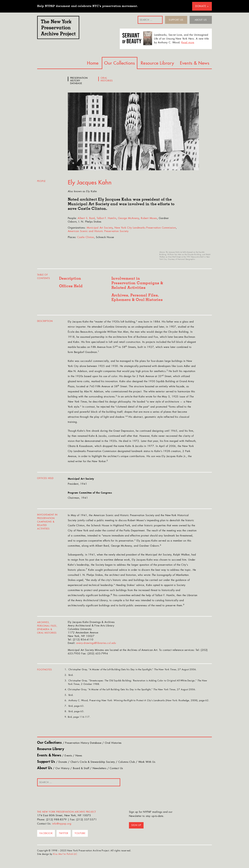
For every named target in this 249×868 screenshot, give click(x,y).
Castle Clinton (86, 237)
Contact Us (116, 768)
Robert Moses (149, 218)
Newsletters (99, 768)
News (79, 756)
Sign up (136, 825)
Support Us (176, 20)
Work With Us (147, 762)
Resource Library (157, 63)
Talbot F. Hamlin (106, 218)
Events (68, 756)
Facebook (46, 833)
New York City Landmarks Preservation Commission (145, 228)
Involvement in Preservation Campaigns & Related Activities (137, 283)
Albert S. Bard (86, 218)
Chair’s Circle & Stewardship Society (93, 762)
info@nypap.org (62, 824)
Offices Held (71, 286)
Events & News (195, 63)
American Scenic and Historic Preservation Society (98, 231)
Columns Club (127, 762)
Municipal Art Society (100, 228)
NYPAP (58, 27)
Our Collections (120, 63)
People (41, 181)
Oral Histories (107, 79)
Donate (63, 762)
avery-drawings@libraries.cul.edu (96, 643)
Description (70, 279)
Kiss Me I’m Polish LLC (65, 854)
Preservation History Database (79, 81)
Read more (188, 43)
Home (93, 63)
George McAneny (128, 218)
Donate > (202, 6)
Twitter (64, 833)
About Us (201, 20)
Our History (62, 768)
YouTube (80, 833)
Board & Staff (81, 768)
